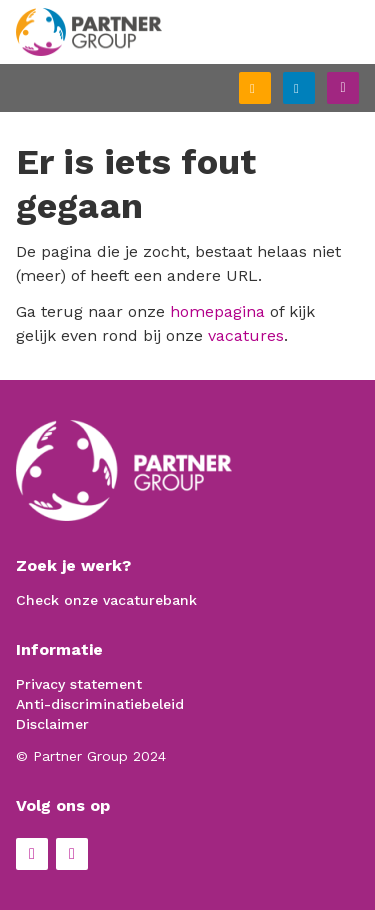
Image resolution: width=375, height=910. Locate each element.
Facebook (32, 854)
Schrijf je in (270, 90)
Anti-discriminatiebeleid (100, 704)
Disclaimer (52, 724)
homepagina (217, 311)
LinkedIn (72, 854)
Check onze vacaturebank (106, 600)
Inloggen (314, 85)
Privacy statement (79, 684)
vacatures (246, 335)
